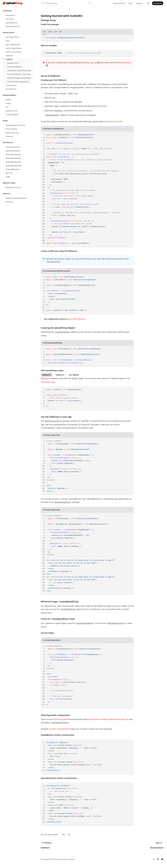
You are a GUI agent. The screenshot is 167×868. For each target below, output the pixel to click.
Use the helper (47, 633)
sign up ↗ (95, 63)
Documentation (119, 3)
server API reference (77, 319)
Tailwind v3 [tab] (47, 375)
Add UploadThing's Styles (52, 370)
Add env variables (49, 45)
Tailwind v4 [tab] (60, 375)
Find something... (67, 3)
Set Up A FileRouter (51, 76)
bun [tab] (60, 32)
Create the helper (58, 619)
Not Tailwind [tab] (74, 375)
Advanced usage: (60, 601)
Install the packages (50, 24)
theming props (120, 719)
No (69, 834)
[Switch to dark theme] (148, 3)
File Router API (116, 121)
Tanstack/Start (157, 848)
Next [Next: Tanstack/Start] (159, 843)
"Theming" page (48, 382)
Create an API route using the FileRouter (59, 251)
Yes (63, 834)
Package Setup (48, 20)
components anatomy (99, 719)
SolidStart (45, 848)
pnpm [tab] (50, 32)
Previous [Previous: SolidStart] (47, 843)
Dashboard (158, 3)
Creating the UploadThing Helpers (58, 328)
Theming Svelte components (55, 715)
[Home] (13, 3)
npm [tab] (44, 32)
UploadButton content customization (58, 735)
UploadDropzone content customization (59, 778)
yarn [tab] (56, 32)
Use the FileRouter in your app (56, 417)
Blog (131, 3)
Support (139, 3)
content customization (59, 729)
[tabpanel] (87, 38)
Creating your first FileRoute (54, 80)
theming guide (60, 719)
